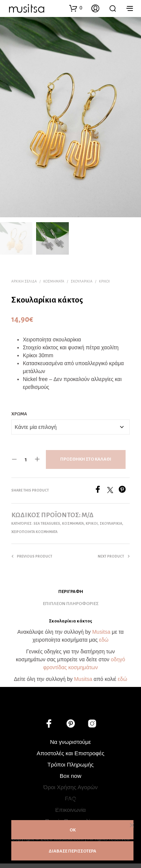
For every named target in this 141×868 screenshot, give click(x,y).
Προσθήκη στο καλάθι (86, 458)
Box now (71, 775)
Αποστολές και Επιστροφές (71, 752)
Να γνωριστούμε (70, 741)
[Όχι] (132, 825)
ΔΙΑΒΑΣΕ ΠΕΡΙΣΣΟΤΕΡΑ (72, 851)
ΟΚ (73, 830)
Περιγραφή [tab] (71, 591)
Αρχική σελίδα (24, 280)
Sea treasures (47, 522)
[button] (76, 8)
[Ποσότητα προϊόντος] (26, 458)
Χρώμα (19, 413)
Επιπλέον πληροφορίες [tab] (71, 603)
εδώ (104, 639)
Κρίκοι (104, 280)
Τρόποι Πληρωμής (70, 764)
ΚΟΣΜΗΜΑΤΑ (54, 280)
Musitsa (101, 631)
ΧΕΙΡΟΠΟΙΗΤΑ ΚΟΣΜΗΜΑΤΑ (34, 531)
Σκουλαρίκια (82, 280)
